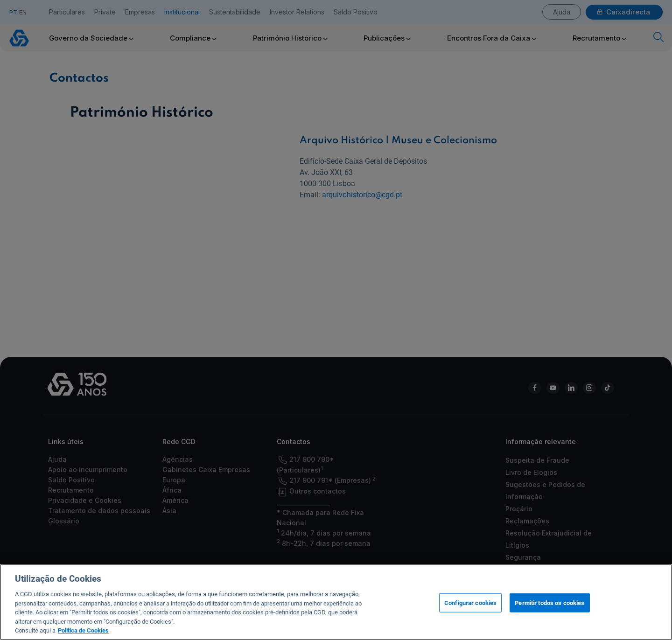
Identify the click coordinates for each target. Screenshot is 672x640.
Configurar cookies (470, 613)
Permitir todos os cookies (549, 613)
